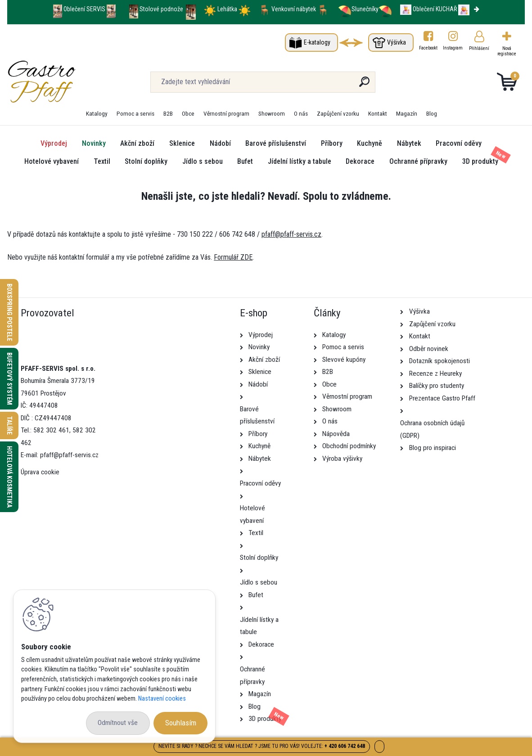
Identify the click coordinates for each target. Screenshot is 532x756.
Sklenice (182, 143)
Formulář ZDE (233, 257)
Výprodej (54, 143)
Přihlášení (479, 48)
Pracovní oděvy (459, 143)
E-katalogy (317, 42)
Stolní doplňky (146, 161)
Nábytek (409, 143)
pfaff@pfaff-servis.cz (291, 234)
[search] (364, 85)
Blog (432, 113)
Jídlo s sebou (203, 161)
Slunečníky (358, 9)
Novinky (94, 143)
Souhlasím (181, 723)
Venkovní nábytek (294, 9)
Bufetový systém (9, 379)
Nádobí (220, 143)
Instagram (453, 48)
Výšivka (397, 42)
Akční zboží (137, 143)
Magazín (407, 113)
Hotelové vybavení (52, 161)
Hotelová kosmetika (9, 477)
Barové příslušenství (276, 143)
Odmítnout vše (118, 723)
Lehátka (228, 9)
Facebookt (428, 48)
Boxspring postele (9, 312)
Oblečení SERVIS (84, 9)
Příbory (332, 143)
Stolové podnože (162, 9)
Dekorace (360, 161)
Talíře (9, 425)
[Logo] (62, 82)
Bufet (245, 161)
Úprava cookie (40, 472)
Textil (102, 161)
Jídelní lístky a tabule (300, 161)
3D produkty (480, 161)
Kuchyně (370, 143)
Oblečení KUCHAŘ (435, 9)
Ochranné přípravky (418, 161)
